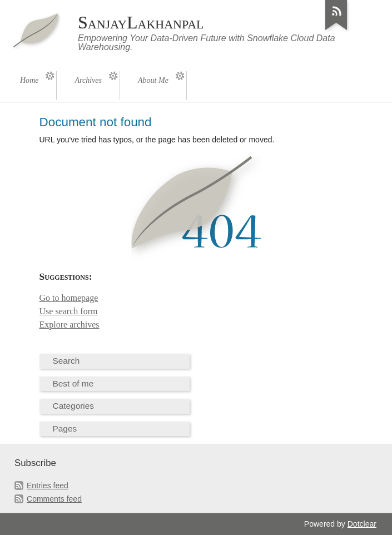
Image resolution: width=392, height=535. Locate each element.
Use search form (69, 311)
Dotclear (362, 524)
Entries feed (48, 486)
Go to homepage (69, 298)
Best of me (73, 383)
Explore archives (70, 325)
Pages (65, 429)
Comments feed (54, 499)
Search (66, 361)
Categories (74, 406)
